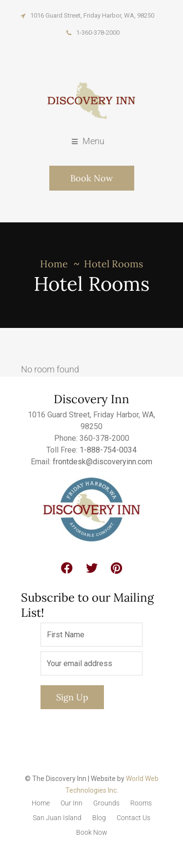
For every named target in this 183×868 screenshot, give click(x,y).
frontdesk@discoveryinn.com (102, 462)
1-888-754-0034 (108, 450)
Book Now (91, 178)
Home (54, 264)
